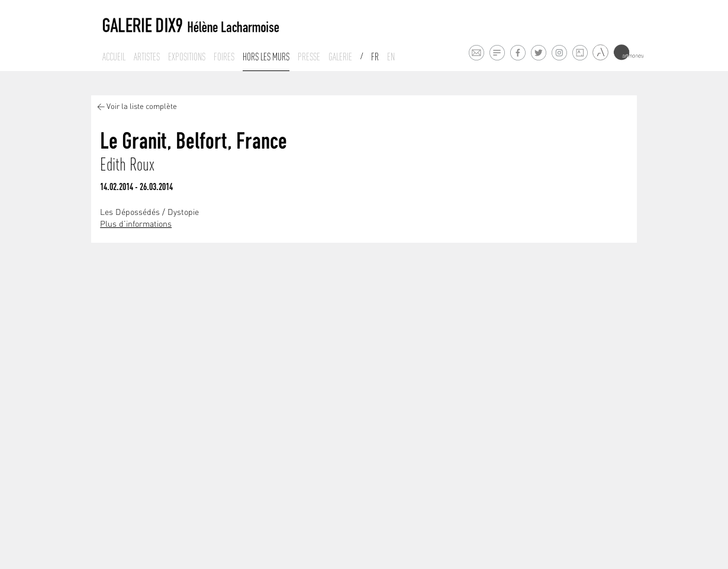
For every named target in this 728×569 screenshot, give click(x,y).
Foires (224, 57)
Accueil (114, 57)
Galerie (340, 57)
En (391, 57)
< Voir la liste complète (137, 107)
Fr (375, 57)
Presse (309, 57)
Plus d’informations (136, 225)
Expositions (187, 57)
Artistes (147, 57)
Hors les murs (266, 57)
